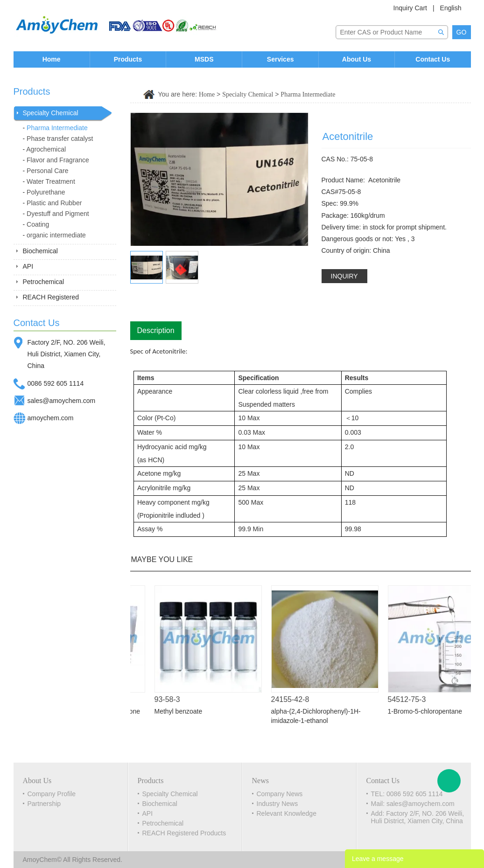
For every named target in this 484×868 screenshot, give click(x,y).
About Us (357, 59)
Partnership (44, 804)
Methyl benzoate (181, 711)
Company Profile (52, 794)
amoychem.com (51, 418)
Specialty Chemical (51, 113)
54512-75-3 (410, 699)
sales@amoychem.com (62, 401)
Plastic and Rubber (54, 203)
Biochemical (40, 251)
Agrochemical (46, 149)
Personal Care (48, 171)
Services (281, 59)
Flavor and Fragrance (58, 160)
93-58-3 (170, 699)
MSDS (204, 59)
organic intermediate (56, 235)
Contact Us (433, 59)
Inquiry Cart (410, 8)
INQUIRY (344, 276)
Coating (38, 224)
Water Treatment (51, 181)
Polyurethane (46, 192)
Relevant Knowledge (287, 813)
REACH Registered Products (184, 833)
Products (128, 59)
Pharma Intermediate (57, 128)
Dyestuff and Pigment (58, 214)
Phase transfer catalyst (60, 139)
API (28, 266)
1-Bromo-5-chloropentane (428, 711)
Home (52, 59)
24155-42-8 (293, 699)
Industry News (277, 804)
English (451, 8)
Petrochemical (44, 282)
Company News (280, 794)
